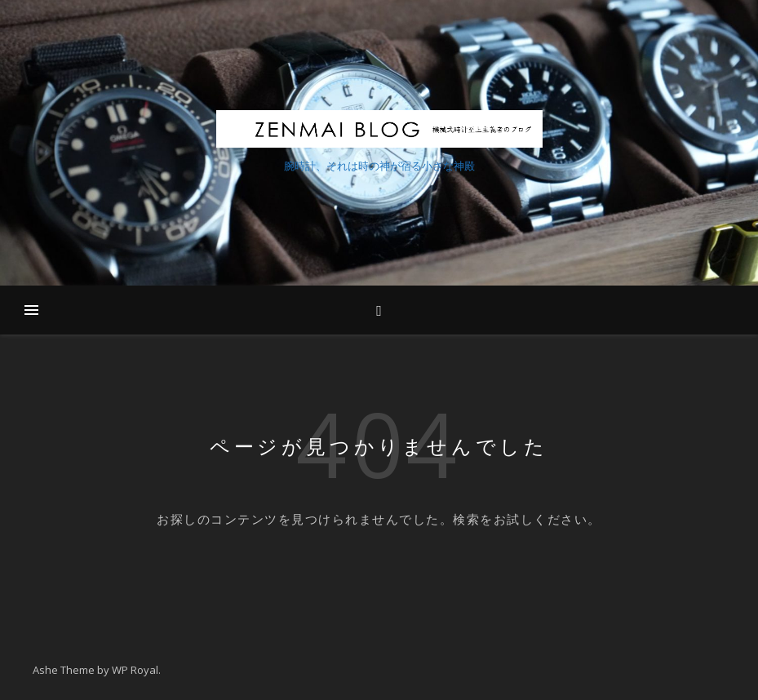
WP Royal (135, 670)
